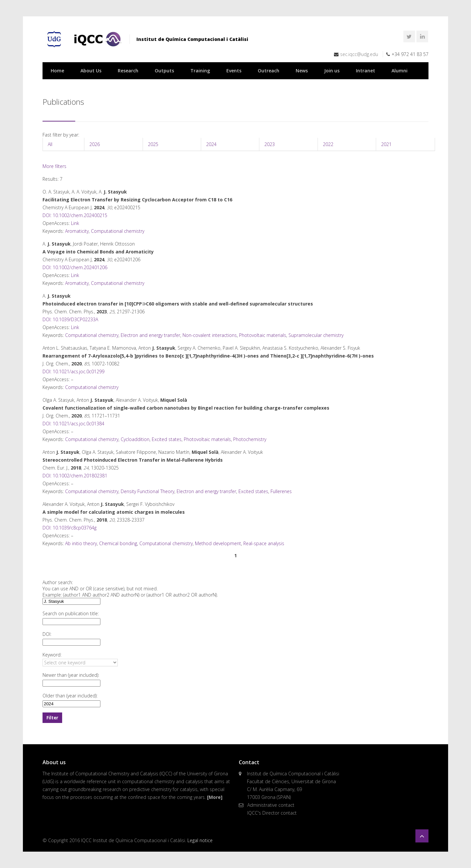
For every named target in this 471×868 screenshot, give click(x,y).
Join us (332, 71)
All (50, 144)
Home (57, 71)
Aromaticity (77, 231)
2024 (211, 144)
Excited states (167, 439)
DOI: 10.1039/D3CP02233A (70, 319)
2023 (270, 144)
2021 (386, 144)
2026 (95, 144)
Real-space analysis (264, 543)
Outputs (164, 71)
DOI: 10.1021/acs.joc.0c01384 (73, 424)
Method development (218, 543)
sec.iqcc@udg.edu (359, 54)
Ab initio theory (81, 543)
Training (200, 71)
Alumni (400, 71)
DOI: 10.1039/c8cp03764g (70, 528)
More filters (54, 166)
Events (234, 71)
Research (128, 71)
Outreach (269, 71)
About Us (91, 71)
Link (75, 223)
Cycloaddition (135, 439)
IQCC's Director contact (272, 813)
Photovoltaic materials (263, 335)
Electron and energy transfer (150, 335)
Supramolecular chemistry (316, 335)
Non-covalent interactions (210, 335)
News (302, 71)
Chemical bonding (118, 543)
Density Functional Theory (148, 491)
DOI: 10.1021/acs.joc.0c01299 (73, 371)
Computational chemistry (118, 231)
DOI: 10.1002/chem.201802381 (75, 476)
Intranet (366, 71)
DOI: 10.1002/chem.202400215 (75, 215)
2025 (153, 144)
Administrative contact (271, 805)
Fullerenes (281, 491)
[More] (215, 797)
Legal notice (200, 840)
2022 (328, 144)
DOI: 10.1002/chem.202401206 (75, 267)
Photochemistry (250, 439)
